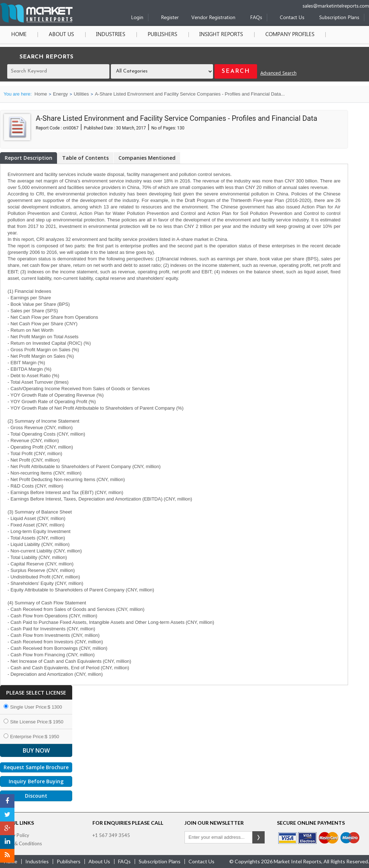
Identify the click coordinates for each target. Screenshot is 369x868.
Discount (36, 796)
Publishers (158, 35)
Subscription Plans (339, 18)
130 (181, 128)
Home (18, 35)
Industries (108, 35)
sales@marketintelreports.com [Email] (336, 6)
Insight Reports (216, 35)
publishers (69, 861)
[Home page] (36, 21)
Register (170, 18)
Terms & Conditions (21, 843)
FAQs (256, 18)
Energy (60, 94)
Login (137, 18)
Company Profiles (283, 35)
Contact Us (292, 18)
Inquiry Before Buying (36, 781)
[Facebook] (7, 801)
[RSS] (7, 856)
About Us (60, 35)
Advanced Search (278, 73)
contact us (201, 861)
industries (37, 861)
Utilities (81, 94)
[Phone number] (280, 3)
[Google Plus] (7, 828)
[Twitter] (7, 815)
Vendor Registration (213, 18)
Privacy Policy (15, 835)
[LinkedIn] (7, 842)
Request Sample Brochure (36, 767)
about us (99, 861)
